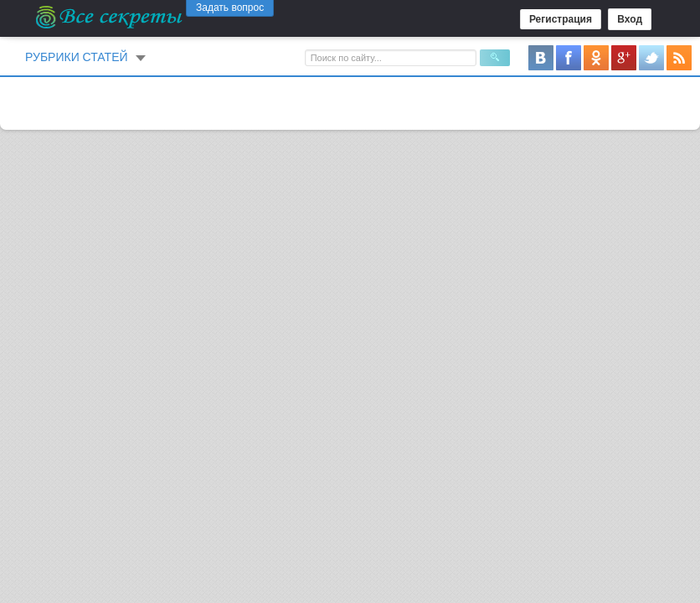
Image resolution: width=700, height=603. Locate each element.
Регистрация (561, 19)
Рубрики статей (77, 57)
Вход (630, 19)
